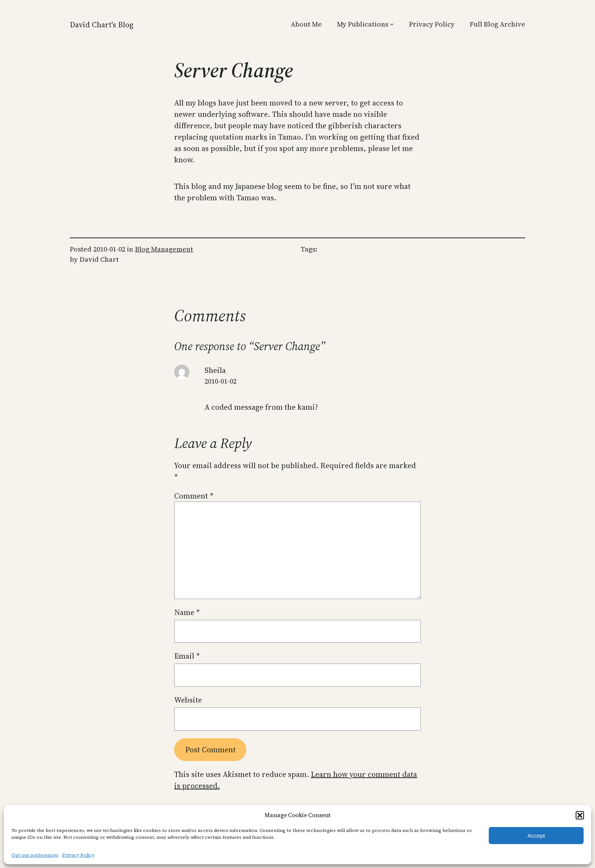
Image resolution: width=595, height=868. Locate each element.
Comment (194, 496)
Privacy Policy (78, 855)
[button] (580, 815)
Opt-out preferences (35, 855)
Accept (536, 836)
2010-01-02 (220, 381)
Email (187, 656)
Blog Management (164, 249)
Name (187, 612)
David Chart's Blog (102, 25)
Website (188, 700)
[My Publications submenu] (392, 24)
